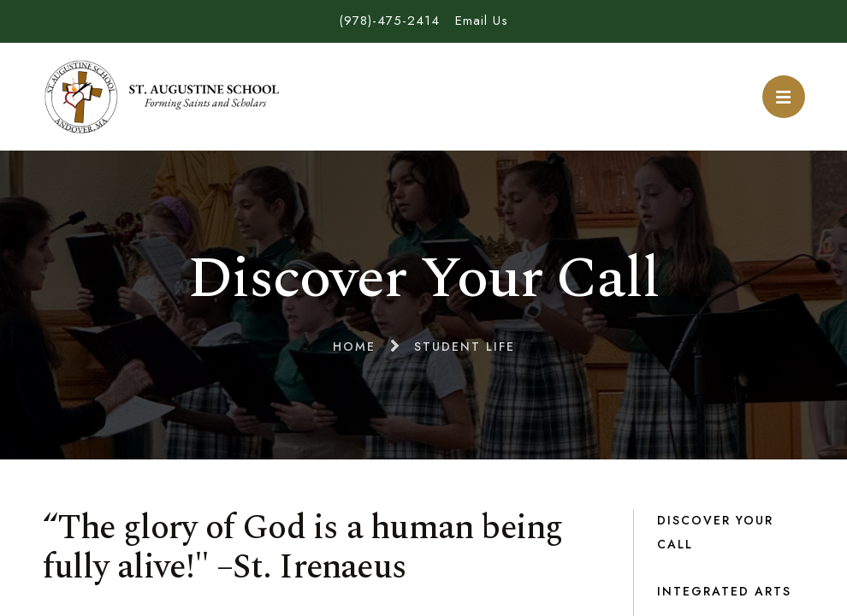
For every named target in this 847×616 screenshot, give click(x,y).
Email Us (482, 21)
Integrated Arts (724, 591)
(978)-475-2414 (389, 21)
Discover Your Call (715, 532)
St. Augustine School (163, 97)
